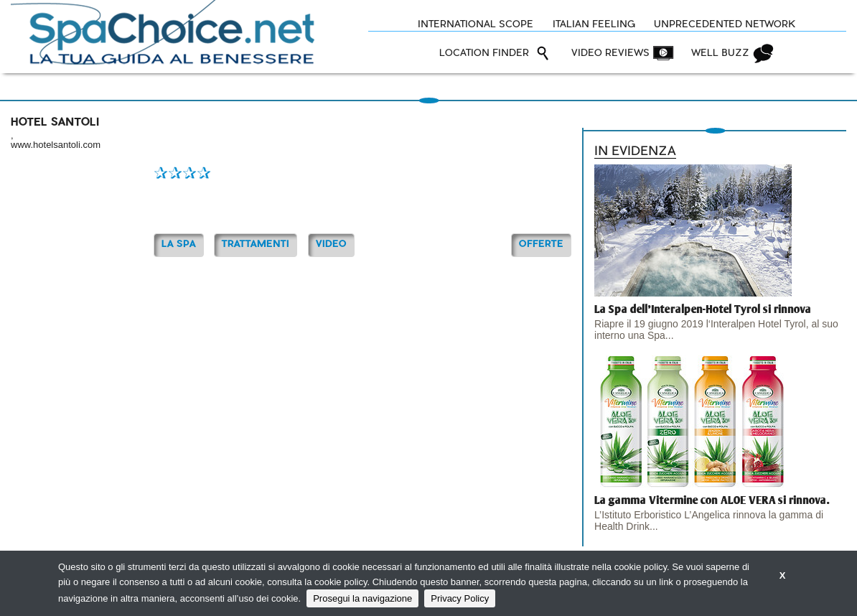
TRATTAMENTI (256, 244)
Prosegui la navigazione (362, 598)
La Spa (179, 244)
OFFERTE (541, 244)
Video (331, 244)
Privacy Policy (460, 598)
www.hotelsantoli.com (56, 145)
